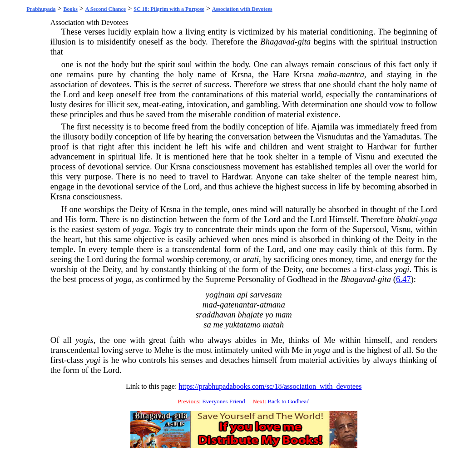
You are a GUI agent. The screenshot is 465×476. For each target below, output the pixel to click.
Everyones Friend (223, 401)
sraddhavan (216, 315)
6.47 (403, 279)
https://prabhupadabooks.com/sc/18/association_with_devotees (270, 386)
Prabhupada (41, 9)
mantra (352, 74)
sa (207, 325)
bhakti (407, 219)
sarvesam (266, 295)
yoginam (220, 295)
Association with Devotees (242, 9)
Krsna (242, 74)
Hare (281, 74)
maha (327, 74)
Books (70, 9)
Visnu (365, 156)
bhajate (251, 315)
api (242, 295)
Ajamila (325, 126)
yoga (429, 219)
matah (273, 325)
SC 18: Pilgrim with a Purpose (169, 9)
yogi (402, 269)
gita (304, 42)
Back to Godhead (289, 401)
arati (251, 259)
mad (210, 305)
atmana (272, 305)
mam (283, 315)
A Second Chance (106, 9)
